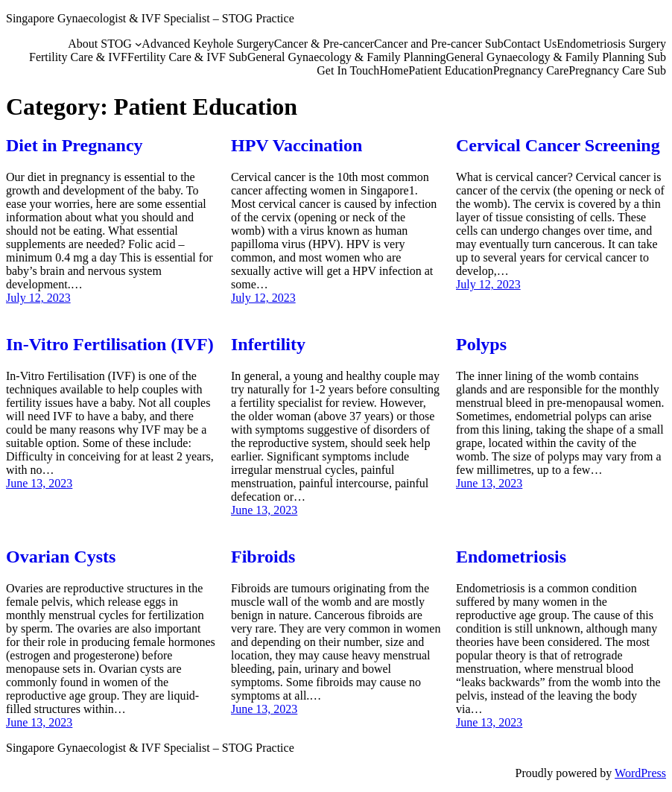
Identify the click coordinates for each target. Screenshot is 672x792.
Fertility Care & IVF (78, 57)
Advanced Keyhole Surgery (207, 44)
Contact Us (530, 44)
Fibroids (263, 557)
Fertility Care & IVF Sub (187, 57)
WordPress (640, 773)
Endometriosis (511, 557)
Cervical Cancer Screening (558, 145)
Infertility (268, 344)
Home (394, 70)
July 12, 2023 (38, 298)
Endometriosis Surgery (611, 44)
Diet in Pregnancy (75, 145)
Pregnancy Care (531, 70)
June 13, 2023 (39, 483)
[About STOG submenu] (139, 44)
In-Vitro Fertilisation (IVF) (110, 344)
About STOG (100, 44)
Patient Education (450, 70)
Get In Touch (348, 70)
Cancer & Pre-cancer (324, 44)
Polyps (481, 344)
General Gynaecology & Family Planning (347, 57)
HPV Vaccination (297, 145)
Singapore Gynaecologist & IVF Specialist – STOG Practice (150, 18)
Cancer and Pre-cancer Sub (439, 44)
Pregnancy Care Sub (617, 70)
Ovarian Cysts (61, 557)
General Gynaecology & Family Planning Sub (556, 57)
